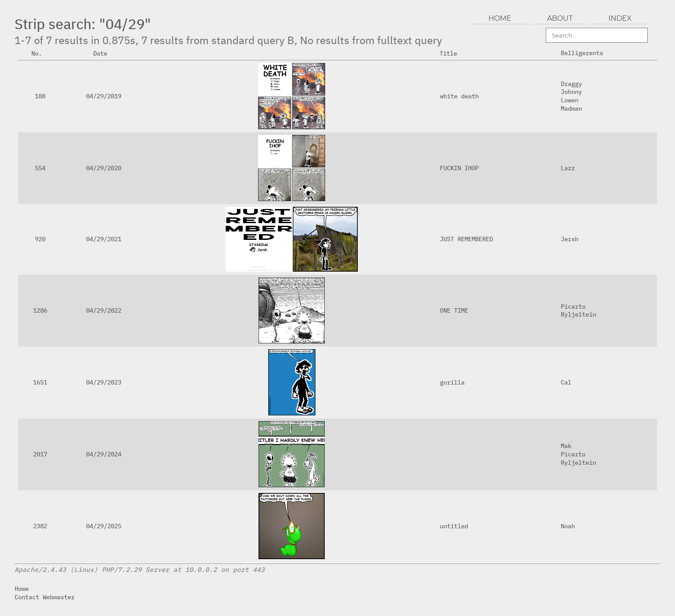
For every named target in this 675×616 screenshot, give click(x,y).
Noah (568, 526)
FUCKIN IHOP (459, 168)
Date (104, 53)
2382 (40, 526)
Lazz (568, 168)
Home (22, 588)
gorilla (452, 382)
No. (40, 53)
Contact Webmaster (45, 597)
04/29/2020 (104, 168)
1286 (40, 310)
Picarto (573, 306)
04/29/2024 (104, 454)
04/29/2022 (104, 310)
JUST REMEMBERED (466, 239)
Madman (571, 108)
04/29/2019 (104, 96)
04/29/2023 (104, 382)
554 (40, 168)
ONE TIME (454, 310)
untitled (454, 526)
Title (452, 53)
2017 (40, 454)
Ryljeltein (578, 314)
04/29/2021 (104, 239)
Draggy (571, 84)
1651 (40, 382)
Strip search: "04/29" (83, 24)
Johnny (571, 91)
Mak (566, 446)
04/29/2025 (104, 526)
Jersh (570, 239)
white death (459, 96)
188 (40, 96)
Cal (566, 382)
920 (40, 239)
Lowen (570, 100)
